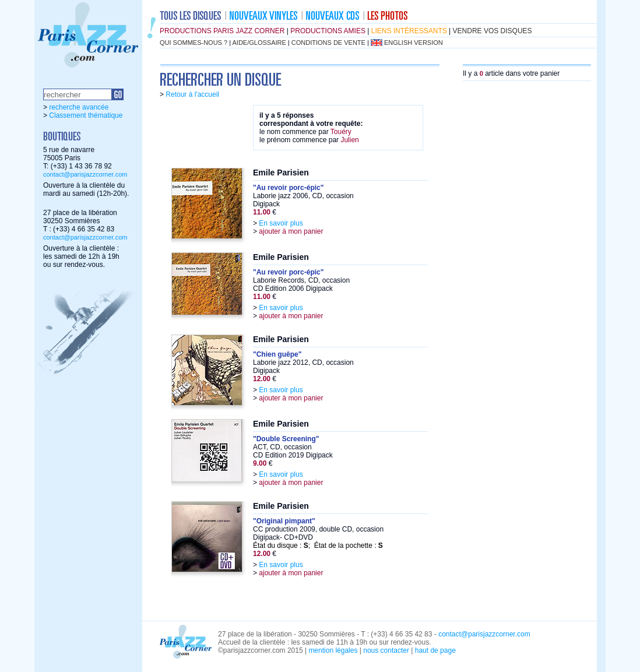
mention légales (333, 650)
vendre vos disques (493, 31)
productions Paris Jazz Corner (222, 31)
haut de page (435, 650)
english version (414, 43)
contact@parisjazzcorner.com (85, 174)
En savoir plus (281, 223)
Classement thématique (86, 115)
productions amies (328, 31)
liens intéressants (409, 31)
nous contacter (386, 650)
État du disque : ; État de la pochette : (318, 546)
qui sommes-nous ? (194, 43)
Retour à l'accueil (192, 94)
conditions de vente (328, 43)
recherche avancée (79, 107)
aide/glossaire (259, 43)
